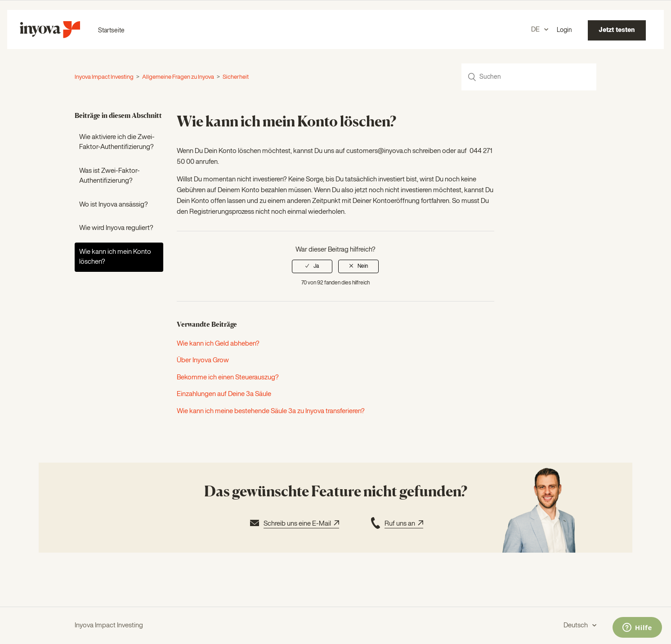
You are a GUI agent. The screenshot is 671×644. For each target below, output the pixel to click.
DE (536, 29)
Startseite (111, 31)
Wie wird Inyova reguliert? (116, 228)
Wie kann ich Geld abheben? (218, 344)
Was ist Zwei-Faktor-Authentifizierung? (110, 176)
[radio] (312, 266)
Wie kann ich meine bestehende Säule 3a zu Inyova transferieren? (271, 411)
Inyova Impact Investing (104, 77)
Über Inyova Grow (203, 360)
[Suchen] (529, 77)
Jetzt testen (617, 30)
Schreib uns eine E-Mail (293, 524)
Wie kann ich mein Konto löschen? (115, 257)
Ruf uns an (396, 524)
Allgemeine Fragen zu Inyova (178, 77)
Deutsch (576, 625)
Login (564, 30)
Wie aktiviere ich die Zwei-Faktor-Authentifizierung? (117, 142)
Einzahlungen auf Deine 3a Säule (224, 394)
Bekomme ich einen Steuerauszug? (228, 377)
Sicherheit (236, 77)
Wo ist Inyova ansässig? (114, 205)
